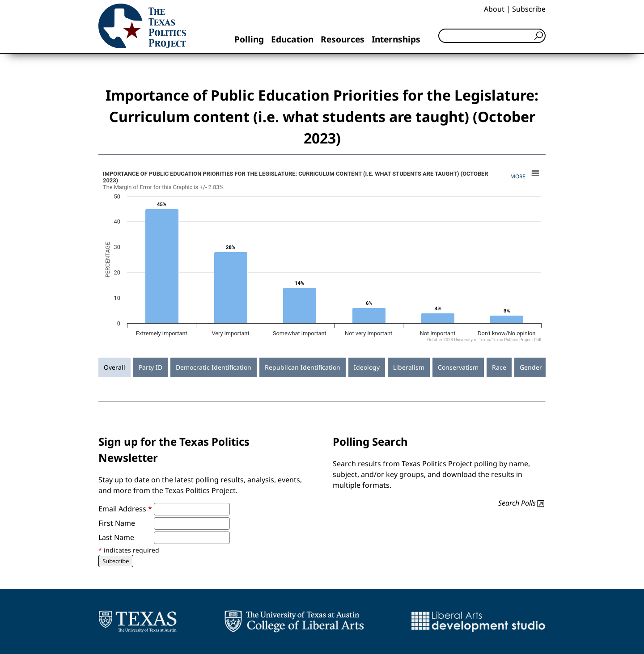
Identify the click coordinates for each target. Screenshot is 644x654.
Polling (249, 39)
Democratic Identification (214, 367)
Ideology (367, 367)
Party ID (150, 367)
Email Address (125, 509)
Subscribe (529, 9)
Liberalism (409, 367)
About (494, 9)
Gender (531, 367)
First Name (117, 523)
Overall (114, 367)
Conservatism (458, 367)
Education (292, 39)
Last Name (116, 537)
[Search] (492, 36)
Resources (343, 39)
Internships (396, 39)
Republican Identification (303, 367)
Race (499, 367)
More (518, 176)
